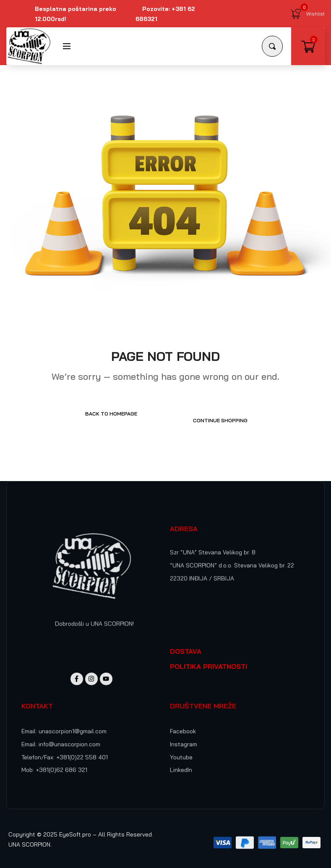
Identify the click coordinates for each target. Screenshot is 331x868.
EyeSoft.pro (75, 828)
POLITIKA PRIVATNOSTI (209, 660)
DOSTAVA (186, 644)
